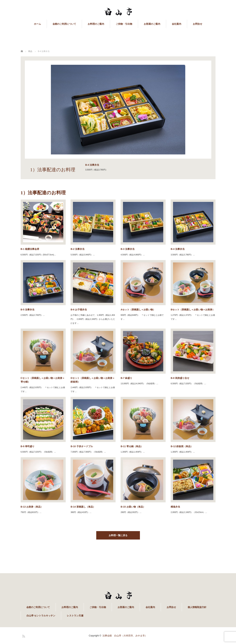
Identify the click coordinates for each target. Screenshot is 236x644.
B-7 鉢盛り (126, 378)
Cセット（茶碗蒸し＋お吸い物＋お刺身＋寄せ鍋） (43, 380)
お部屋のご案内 (152, 24)
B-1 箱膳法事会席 (30, 249)
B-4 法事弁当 (178, 249)
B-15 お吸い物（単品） (133, 507)
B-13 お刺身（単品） (32, 507)
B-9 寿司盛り (28, 446)
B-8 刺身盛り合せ (180, 378)
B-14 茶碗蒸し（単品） (83, 507)
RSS (23, 636)
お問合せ (198, 24)
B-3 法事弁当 (127, 249)
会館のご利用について (64, 24)
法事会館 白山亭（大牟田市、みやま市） (125, 636)
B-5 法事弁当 (28, 310)
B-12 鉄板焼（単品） (182, 446)
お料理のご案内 (96, 24)
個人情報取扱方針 (197, 607)
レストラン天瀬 (75, 616)
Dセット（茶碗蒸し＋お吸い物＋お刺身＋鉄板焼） (93, 380)
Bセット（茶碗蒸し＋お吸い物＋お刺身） (193, 310)
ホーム (37, 24)
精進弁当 (175, 507)
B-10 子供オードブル (82, 446)
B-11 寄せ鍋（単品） (132, 446)
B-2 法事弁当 (77, 249)
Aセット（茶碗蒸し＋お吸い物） (138, 310)
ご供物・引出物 (124, 24)
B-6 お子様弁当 (79, 310)
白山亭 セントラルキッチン (41, 616)
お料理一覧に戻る (118, 535)
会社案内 (177, 24)
